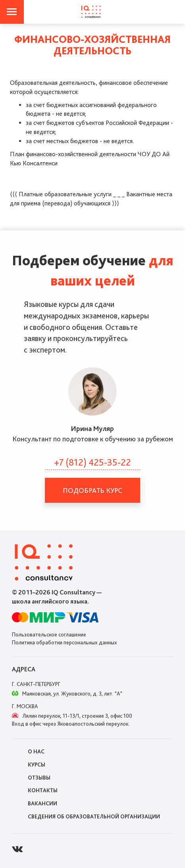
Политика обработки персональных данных (65, 642)
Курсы (37, 765)
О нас (36, 751)
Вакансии (42, 803)
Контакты (43, 790)
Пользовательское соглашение (49, 634)
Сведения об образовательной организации (94, 816)
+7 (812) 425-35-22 (92, 462)
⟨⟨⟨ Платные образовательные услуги (61, 194)
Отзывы (39, 778)
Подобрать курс (92, 490)
